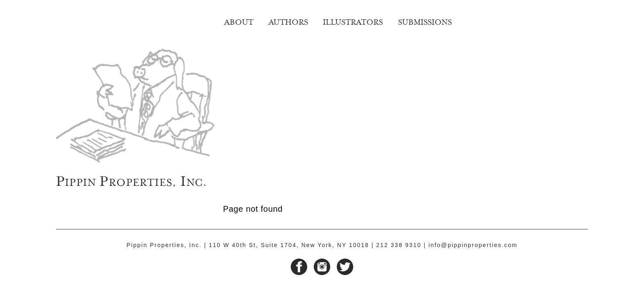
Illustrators (353, 21)
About (239, 21)
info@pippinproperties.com (473, 245)
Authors (288, 21)
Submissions (425, 21)
